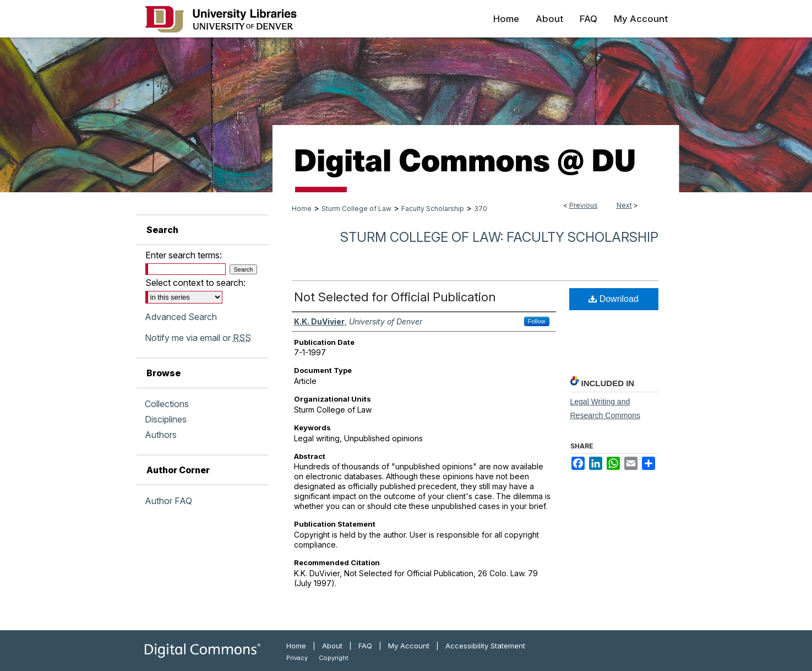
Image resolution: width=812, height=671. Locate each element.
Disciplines (166, 419)
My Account (409, 646)
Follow (537, 321)
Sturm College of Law (356, 209)
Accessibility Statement (485, 646)
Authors (161, 435)
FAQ (365, 646)
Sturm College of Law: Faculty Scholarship (499, 237)
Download (614, 299)
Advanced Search (181, 317)
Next (624, 205)
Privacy (297, 658)
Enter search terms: (184, 255)
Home (302, 209)
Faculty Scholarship (433, 209)
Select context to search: (195, 283)
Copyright (334, 658)
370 (481, 209)
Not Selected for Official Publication (395, 297)
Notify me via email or (198, 338)
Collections (167, 404)
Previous (584, 205)
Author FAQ (168, 501)
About (332, 646)
